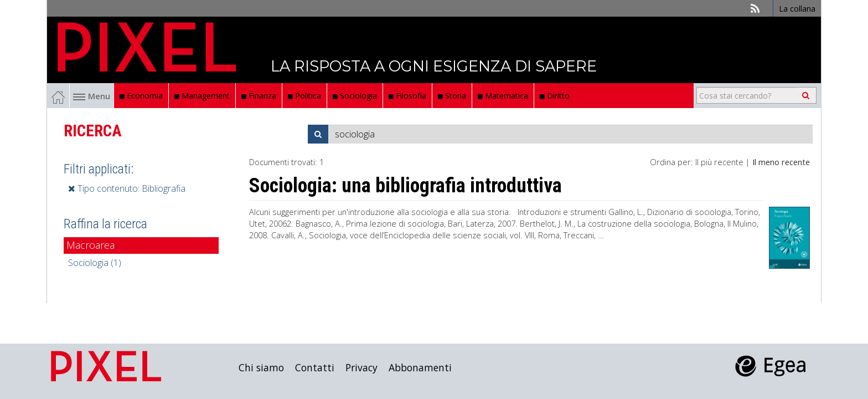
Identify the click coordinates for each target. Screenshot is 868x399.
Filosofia (407, 96)
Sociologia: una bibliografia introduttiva (405, 186)
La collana (797, 8)
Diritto (555, 96)
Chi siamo (261, 367)
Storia (452, 96)
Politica (304, 96)
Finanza (259, 96)
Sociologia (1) (95, 263)
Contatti (315, 367)
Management (202, 96)
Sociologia (355, 96)
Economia (141, 96)
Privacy (361, 367)
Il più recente (719, 162)
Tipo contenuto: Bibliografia (127, 188)
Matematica (503, 96)
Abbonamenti (420, 367)
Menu (92, 96)
